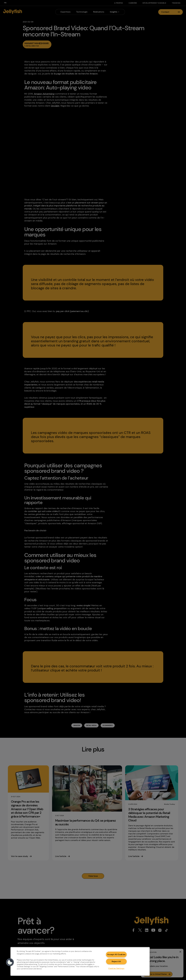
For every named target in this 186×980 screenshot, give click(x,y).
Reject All (116, 961)
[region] (80, 961)
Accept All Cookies (116, 954)
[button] (10, 962)
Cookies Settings (116, 968)
